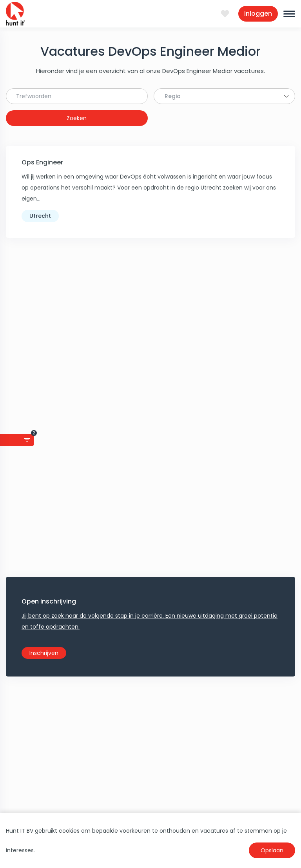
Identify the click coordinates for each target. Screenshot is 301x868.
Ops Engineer (42, 162)
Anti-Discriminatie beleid (215, 706)
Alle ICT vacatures (106, 717)
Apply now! (151, 614)
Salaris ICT (95, 706)
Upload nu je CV (103, 684)
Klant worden (99, 673)
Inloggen (258, 14)
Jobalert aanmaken (108, 695)
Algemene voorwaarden (214, 684)
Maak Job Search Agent (151, 369)
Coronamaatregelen (210, 717)
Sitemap (193, 739)
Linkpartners (198, 728)
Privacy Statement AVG (214, 673)
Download (195, 695)
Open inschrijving (49, 274)
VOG (87, 728)
